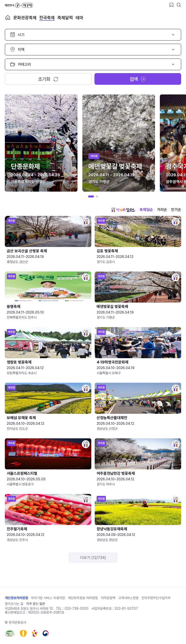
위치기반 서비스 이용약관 (48, 598)
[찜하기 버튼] (171, 5)
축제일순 (146, 210)
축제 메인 (8, 17)
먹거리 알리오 (123, 210)
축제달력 (65, 18)
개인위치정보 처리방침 (83, 598)
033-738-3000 (77, 609)
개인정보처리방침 (16, 598)
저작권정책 (108, 598)
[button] (91, 196)
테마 (79, 18)
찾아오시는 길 (14, 604)
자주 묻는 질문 (36, 604)
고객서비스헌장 (128, 598)
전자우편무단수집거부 (156, 598)
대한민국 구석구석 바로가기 (19, 5)
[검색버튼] (179, 5)
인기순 (176, 210)
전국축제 (47, 18)
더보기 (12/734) (93, 558)
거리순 (162, 210)
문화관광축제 (25, 18)
